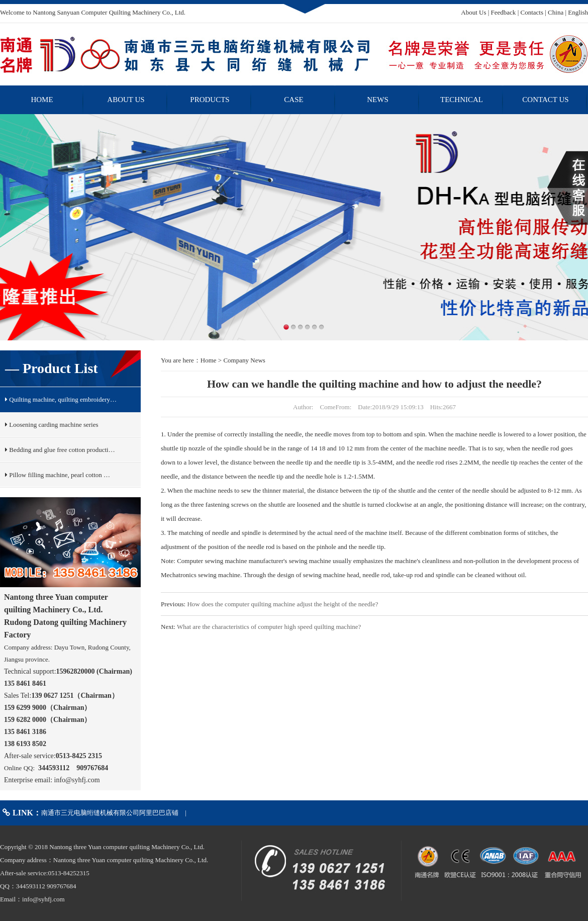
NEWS (378, 100)
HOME (42, 100)
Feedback (504, 12)
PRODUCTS (210, 100)
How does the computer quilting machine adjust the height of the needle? (282, 604)
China (556, 12)
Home (209, 360)
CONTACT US (545, 100)
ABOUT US (126, 100)
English (578, 12)
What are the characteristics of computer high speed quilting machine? (269, 627)
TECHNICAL (462, 100)
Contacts (532, 12)
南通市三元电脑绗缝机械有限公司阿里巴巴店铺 (110, 813)
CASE (293, 100)
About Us (473, 12)
